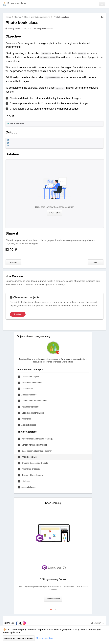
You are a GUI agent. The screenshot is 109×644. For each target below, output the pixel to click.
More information (44, 638)
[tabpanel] (54, 306)
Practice (18, 314)
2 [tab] (55, 609)
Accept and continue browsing (19, 638)
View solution (55, 213)
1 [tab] (51, 609)
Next (96, 262)
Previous (14, 262)
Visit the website (53, 599)
